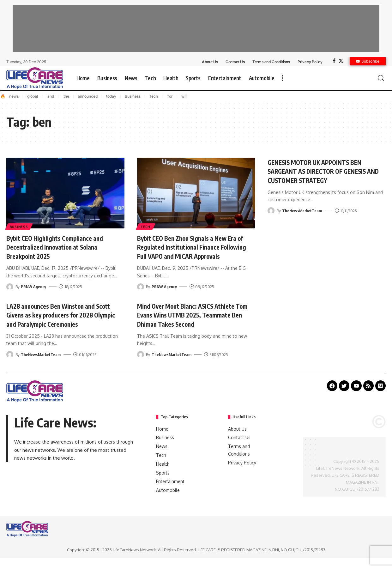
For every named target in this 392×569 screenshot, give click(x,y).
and (50, 96)
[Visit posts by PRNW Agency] (10, 287)
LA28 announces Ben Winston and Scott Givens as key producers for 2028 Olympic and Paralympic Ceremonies (65, 324)
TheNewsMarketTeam (302, 211)
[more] (282, 78)
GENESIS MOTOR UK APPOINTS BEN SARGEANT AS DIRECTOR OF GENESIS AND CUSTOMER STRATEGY (324, 171)
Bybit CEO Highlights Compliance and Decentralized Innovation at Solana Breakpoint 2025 (61, 247)
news (14, 96)
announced (88, 96)
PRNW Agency (34, 287)
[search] (381, 78)
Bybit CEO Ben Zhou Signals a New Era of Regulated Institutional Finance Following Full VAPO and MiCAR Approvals (194, 251)
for (170, 96)
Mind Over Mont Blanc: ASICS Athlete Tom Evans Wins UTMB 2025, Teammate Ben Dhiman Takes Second (192, 324)
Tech (154, 96)
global (33, 96)
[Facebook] (334, 61)
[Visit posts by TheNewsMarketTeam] (271, 211)
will (184, 96)
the (66, 96)
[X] (341, 61)
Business (133, 96)
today (111, 96)
